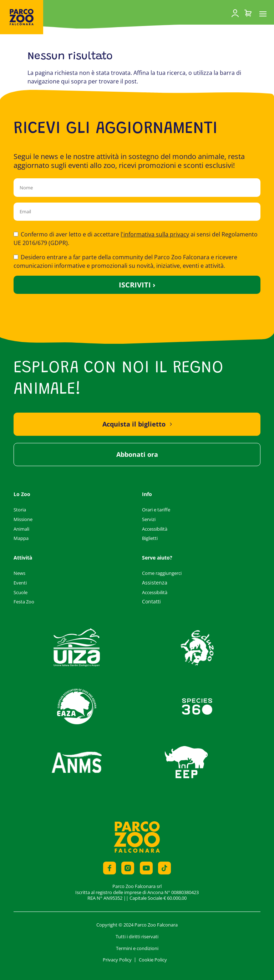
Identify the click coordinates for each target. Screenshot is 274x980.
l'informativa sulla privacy (155, 234)
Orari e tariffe (156, 510)
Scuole (21, 592)
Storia (20, 510)
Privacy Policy (117, 960)
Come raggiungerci (162, 573)
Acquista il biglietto (134, 424)
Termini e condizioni (137, 948)
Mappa (21, 538)
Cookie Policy (153, 960)
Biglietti (150, 538)
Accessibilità (155, 529)
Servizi (149, 519)
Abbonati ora (137, 454)
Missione (23, 519)
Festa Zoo (24, 602)
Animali (21, 529)
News (19, 573)
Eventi (20, 583)
